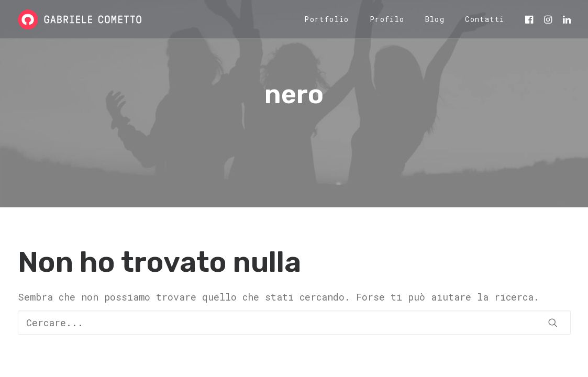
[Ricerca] (294, 323)
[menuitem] (327, 19)
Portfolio (327, 19)
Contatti (485, 19)
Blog (435, 19)
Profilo (387, 19)
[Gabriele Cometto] (80, 19)
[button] (531, 19)
